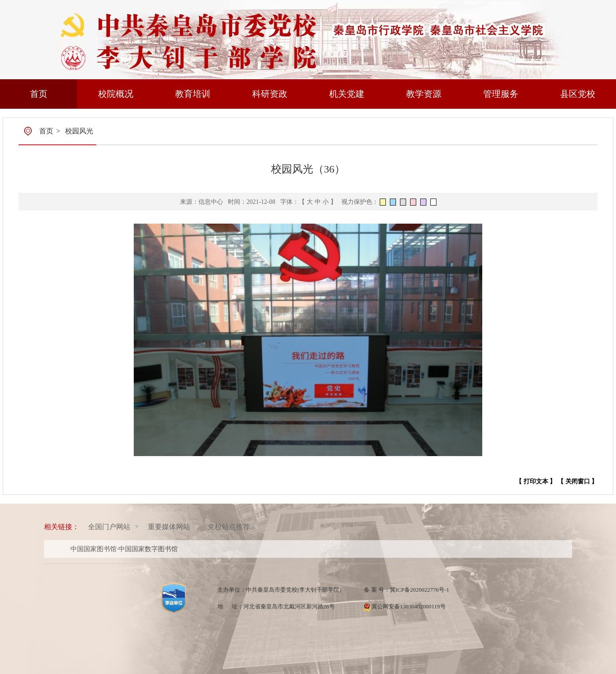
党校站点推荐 (229, 527)
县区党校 (578, 94)
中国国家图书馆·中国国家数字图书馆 (124, 549)
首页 (39, 94)
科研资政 (270, 94)
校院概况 (116, 94)
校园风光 (79, 131)
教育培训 (193, 94)
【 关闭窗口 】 (577, 481)
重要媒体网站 (169, 527)
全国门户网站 (109, 527)
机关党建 (347, 94)
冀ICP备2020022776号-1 (420, 590)
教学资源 (424, 94)
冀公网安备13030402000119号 (409, 606)
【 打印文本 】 (536, 481)
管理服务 (501, 94)
